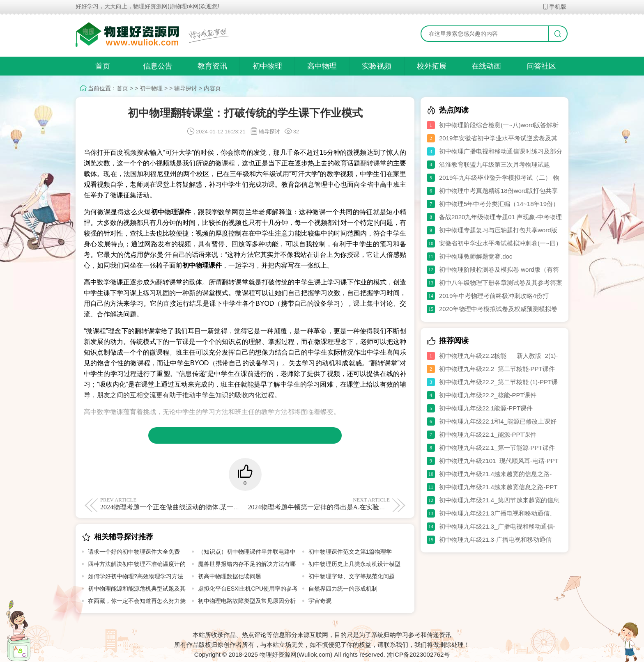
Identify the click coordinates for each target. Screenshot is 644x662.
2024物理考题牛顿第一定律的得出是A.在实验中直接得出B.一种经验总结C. (356, 504)
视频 (130, 152)
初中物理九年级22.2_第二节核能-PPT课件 (497, 369)
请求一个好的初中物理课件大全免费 (134, 552)
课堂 (380, 163)
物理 (171, 212)
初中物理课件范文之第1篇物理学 (350, 552)
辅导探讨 (186, 88)
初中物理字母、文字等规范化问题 (352, 576)
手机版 (554, 7)
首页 (103, 66)
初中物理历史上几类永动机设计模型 (354, 564)
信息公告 (158, 66)
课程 (228, 163)
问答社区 (541, 66)
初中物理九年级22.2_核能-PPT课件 (488, 395)
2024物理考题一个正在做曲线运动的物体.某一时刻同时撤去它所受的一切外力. (214, 504)
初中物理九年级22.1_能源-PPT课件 (488, 434)
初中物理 (267, 66)
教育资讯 (212, 66)
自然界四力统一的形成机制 (343, 589)
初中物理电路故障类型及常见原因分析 (247, 601)
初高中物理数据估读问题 (230, 576)
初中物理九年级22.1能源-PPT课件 (486, 408)
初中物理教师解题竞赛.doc (476, 256)
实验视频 (377, 66)
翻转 (367, 163)
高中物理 (322, 66)
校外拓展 (432, 66)
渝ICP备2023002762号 (418, 654)
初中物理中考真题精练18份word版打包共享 (498, 191)
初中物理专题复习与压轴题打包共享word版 (498, 230)
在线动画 (486, 66)
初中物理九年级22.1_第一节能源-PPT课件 (497, 448)
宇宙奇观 (320, 601)
